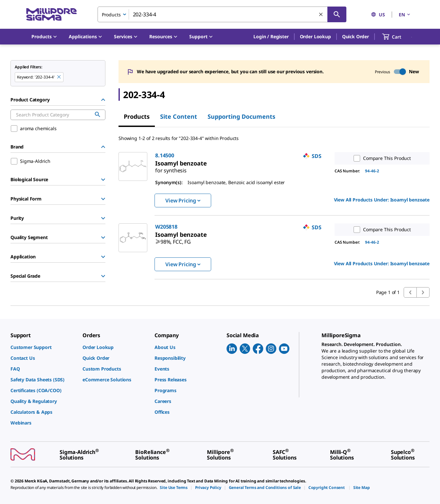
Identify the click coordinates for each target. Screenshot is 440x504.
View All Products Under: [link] (382, 200)
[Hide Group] (103, 100)
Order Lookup (315, 36)
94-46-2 (372, 171)
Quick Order (356, 36)
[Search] (337, 14)
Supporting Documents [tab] (241, 116)
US (378, 15)
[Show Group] (103, 180)
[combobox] (222, 14)
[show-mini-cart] (398, 37)
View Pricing (183, 200)
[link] (171, 168)
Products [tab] (137, 116)
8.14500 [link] (165, 155)
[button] (271, 37)
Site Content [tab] (179, 116)
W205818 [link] (166, 227)
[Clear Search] (321, 15)
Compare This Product (381, 158)
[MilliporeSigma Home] (51, 15)
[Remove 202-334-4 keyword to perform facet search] (59, 77)
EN (405, 15)
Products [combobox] (111, 15)
